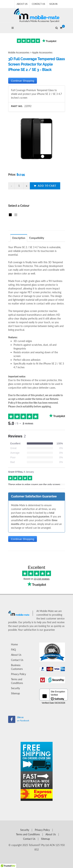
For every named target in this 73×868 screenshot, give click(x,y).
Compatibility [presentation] (37, 238)
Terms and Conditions (17, 681)
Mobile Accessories (19, 53)
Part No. (17, 106)
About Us (22, 4)
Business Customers (17, 667)
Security (15, 688)
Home (14, 644)
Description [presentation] (19, 238)
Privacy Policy (18, 674)
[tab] (19, 238)
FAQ (13, 650)
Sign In (53, 4)
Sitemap (15, 693)
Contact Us (38, 4)
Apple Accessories (42, 53)
